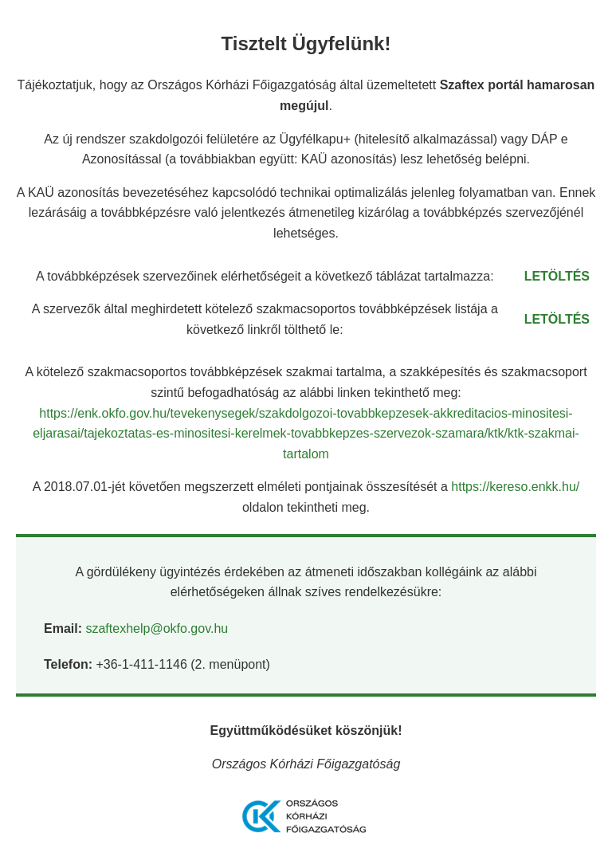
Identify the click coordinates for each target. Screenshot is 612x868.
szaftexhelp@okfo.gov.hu (157, 628)
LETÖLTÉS (557, 276)
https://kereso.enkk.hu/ (515, 487)
